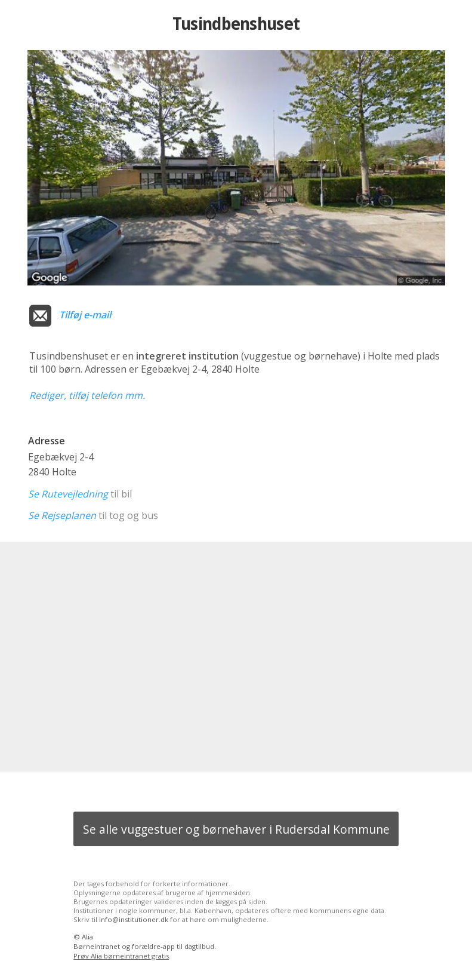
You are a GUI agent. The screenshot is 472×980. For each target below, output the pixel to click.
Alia (87, 937)
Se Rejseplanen (62, 515)
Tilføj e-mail (85, 315)
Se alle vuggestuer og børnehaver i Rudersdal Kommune (236, 829)
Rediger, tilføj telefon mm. (87, 395)
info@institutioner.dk (134, 919)
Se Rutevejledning (68, 494)
